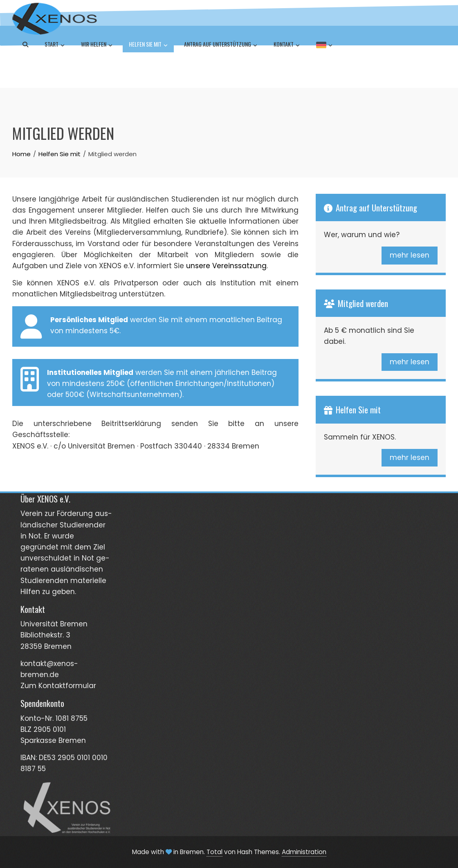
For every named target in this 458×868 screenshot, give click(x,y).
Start (55, 45)
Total (214, 852)
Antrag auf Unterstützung (221, 45)
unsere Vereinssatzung (226, 266)
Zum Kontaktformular (58, 686)
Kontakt (287, 45)
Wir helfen (97, 45)
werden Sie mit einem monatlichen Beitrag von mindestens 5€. (151, 327)
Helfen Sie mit (148, 45)
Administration (304, 852)
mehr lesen (410, 255)
